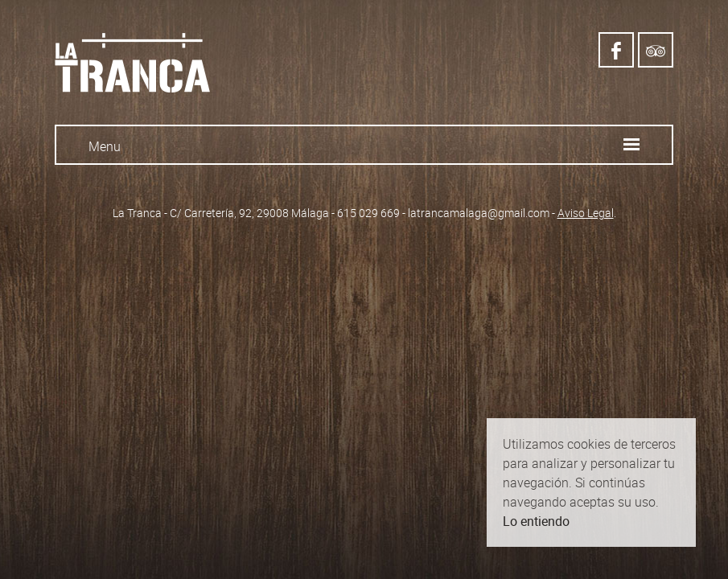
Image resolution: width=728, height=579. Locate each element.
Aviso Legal (586, 213)
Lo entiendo (536, 521)
